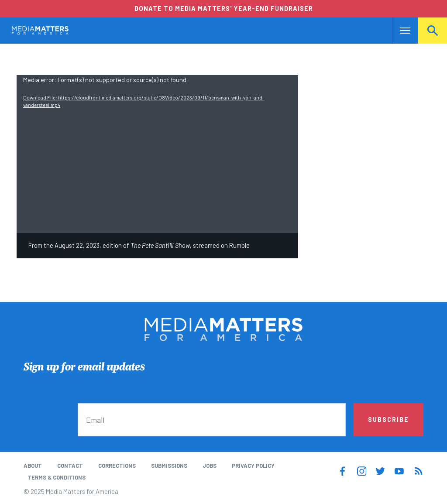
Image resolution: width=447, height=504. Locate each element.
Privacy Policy (253, 466)
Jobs (210, 466)
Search (433, 31)
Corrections (117, 466)
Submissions (169, 466)
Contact (70, 466)
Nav (400, 31)
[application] (157, 154)
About (33, 466)
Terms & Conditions (57, 477)
